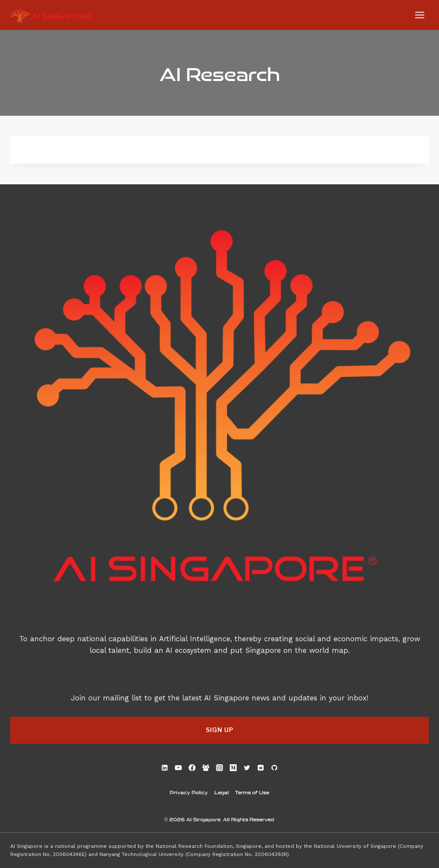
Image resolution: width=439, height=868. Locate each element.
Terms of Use (252, 792)
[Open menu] (419, 15)
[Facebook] (192, 768)
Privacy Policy (189, 792)
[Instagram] (219, 768)
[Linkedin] (165, 768)
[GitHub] (274, 768)
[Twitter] (247, 768)
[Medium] (233, 768)
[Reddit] (261, 768)
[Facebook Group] (206, 768)
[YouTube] (178, 768)
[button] (219, 730)
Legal (222, 792)
